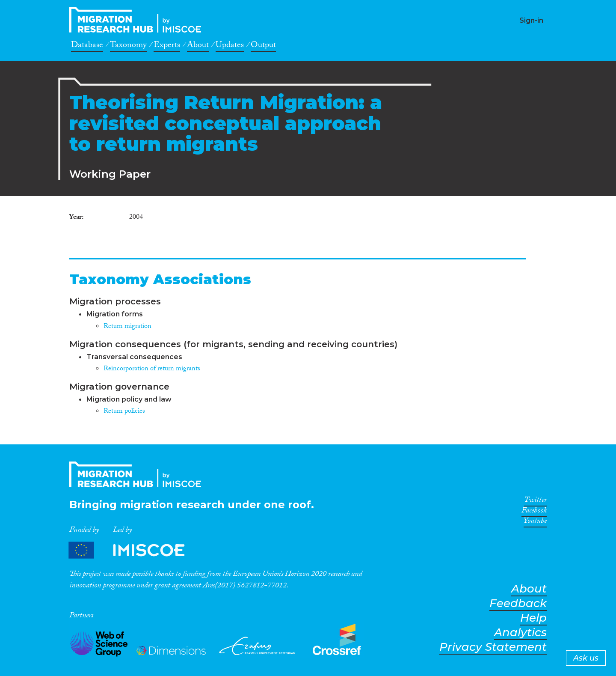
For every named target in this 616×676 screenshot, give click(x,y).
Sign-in (531, 20)
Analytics (520, 633)
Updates (230, 46)
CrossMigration (138, 20)
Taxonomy (128, 46)
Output (263, 46)
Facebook (534, 512)
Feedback (518, 603)
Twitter (535, 501)
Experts (167, 46)
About (198, 46)
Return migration (127, 327)
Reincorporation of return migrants (152, 369)
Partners (134, 550)
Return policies (124, 412)
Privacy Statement (493, 647)
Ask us (586, 658)
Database (87, 46)
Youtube (535, 522)
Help (533, 618)
